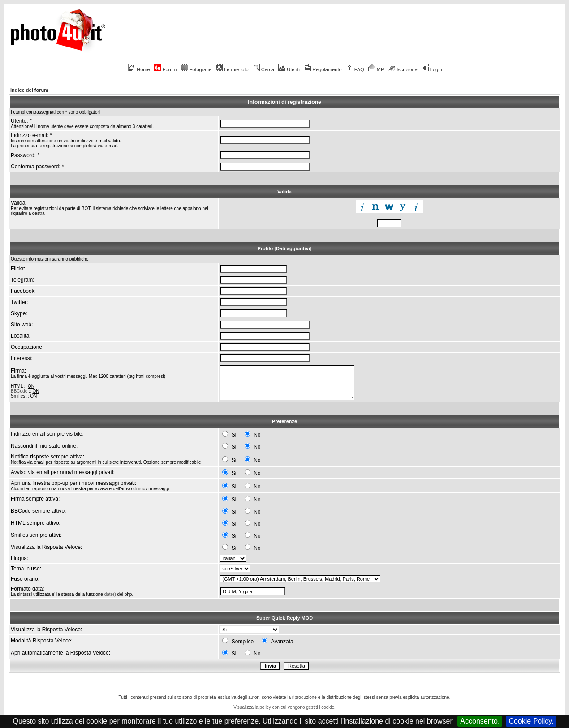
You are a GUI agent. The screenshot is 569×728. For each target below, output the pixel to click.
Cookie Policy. (531, 721)
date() (110, 594)
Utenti (289, 69)
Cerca (263, 69)
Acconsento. (480, 721)
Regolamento (323, 69)
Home (139, 69)
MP (376, 69)
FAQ (355, 69)
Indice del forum (29, 90)
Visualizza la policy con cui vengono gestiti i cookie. (284, 707)
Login (432, 69)
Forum (166, 69)
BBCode (19, 391)
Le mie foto (232, 69)
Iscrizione (403, 69)
